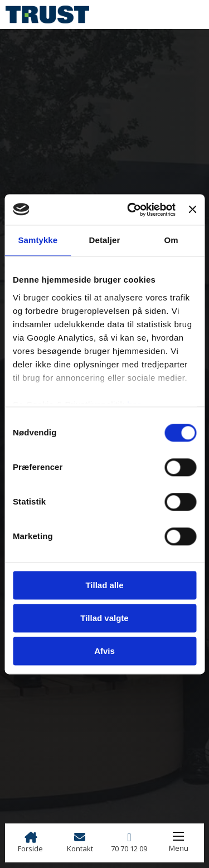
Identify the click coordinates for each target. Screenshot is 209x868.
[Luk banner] (192, 210)
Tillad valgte (104, 618)
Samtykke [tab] (38, 240)
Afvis (104, 651)
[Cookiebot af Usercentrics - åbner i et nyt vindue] (131, 210)
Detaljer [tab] (105, 240)
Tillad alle (104, 585)
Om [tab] (171, 240)
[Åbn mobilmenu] (178, 836)
